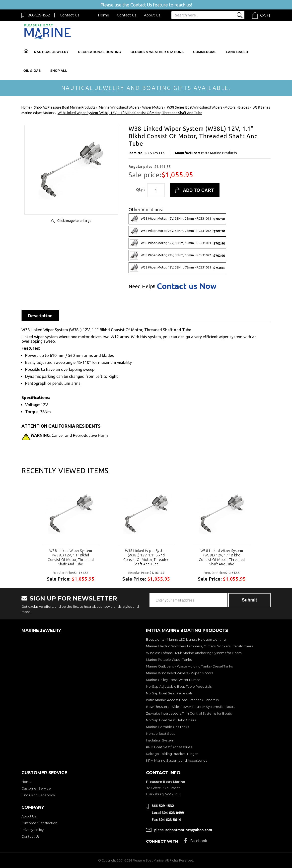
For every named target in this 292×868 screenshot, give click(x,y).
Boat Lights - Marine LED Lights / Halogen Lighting (186, 639)
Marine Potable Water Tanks (169, 660)
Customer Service (36, 788)
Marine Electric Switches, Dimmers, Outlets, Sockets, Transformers (199, 646)
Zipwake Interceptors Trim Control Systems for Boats (189, 713)
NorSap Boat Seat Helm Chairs (171, 720)
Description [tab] (40, 316)
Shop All (59, 71)
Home (104, 15)
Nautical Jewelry (51, 52)
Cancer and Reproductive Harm (69, 435)
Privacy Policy (33, 830)
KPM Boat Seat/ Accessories (169, 747)
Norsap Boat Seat (160, 734)
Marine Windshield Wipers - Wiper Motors (180, 673)
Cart (265, 15)
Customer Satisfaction (39, 823)
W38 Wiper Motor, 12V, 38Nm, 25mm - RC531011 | (177, 219)
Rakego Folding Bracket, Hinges (172, 754)
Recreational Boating (99, 52)
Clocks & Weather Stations (157, 52)
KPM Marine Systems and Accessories (177, 760)
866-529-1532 (39, 15)
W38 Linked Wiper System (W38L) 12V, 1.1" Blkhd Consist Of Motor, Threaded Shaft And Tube (71, 557)
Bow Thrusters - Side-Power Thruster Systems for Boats (190, 707)
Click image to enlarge (74, 221)
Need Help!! (142, 286)
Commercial (205, 52)
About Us (152, 15)
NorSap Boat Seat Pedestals (169, 693)
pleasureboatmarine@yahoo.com (183, 830)
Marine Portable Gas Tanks (167, 727)
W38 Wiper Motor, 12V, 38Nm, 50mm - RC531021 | (177, 243)
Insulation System (160, 740)
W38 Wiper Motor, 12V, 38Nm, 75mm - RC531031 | (177, 268)
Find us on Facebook (38, 795)
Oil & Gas (32, 71)
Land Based (237, 52)
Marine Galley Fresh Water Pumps (173, 680)
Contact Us (70, 15)
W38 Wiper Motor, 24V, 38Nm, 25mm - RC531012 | (177, 231)
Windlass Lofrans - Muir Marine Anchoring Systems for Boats (194, 653)
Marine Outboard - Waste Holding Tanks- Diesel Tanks (189, 666)
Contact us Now (187, 286)
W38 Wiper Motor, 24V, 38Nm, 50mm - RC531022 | (177, 256)
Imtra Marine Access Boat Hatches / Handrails (182, 700)
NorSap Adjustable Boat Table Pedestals (179, 686)
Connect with (162, 841)
